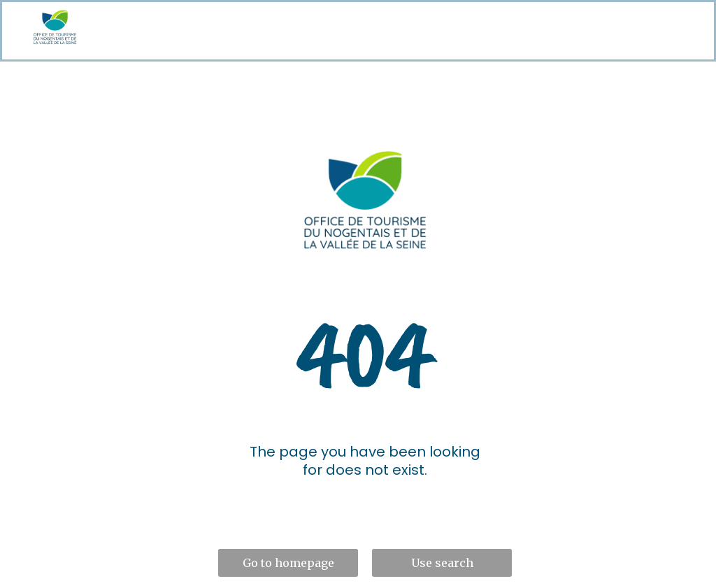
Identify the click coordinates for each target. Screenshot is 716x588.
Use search (442, 563)
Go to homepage (288, 563)
